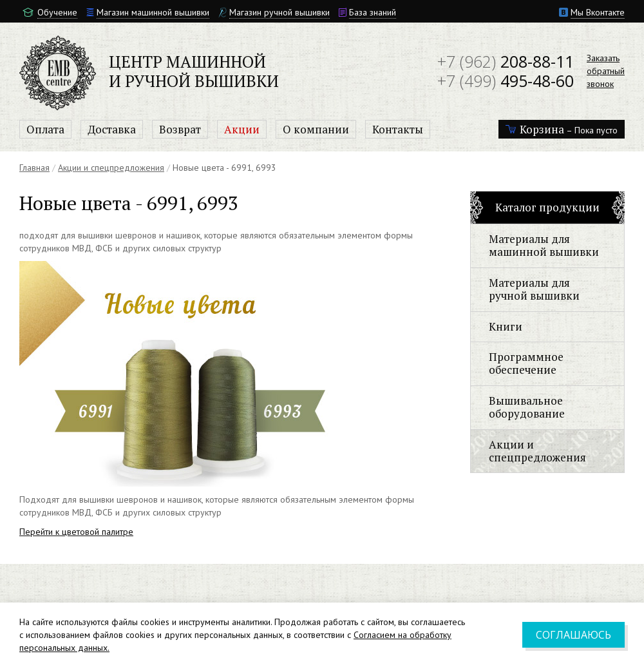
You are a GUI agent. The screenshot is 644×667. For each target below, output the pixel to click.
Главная (34, 168)
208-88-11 (506, 61)
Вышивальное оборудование (527, 407)
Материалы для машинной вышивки (544, 245)
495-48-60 (506, 81)
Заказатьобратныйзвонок (606, 71)
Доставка (112, 129)
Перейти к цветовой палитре (76, 532)
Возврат (180, 129)
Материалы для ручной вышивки (534, 289)
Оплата (45, 129)
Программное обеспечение (526, 363)
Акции (242, 129)
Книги (506, 326)
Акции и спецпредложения (111, 168)
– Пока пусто (562, 129)
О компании (316, 129)
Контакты (398, 129)
